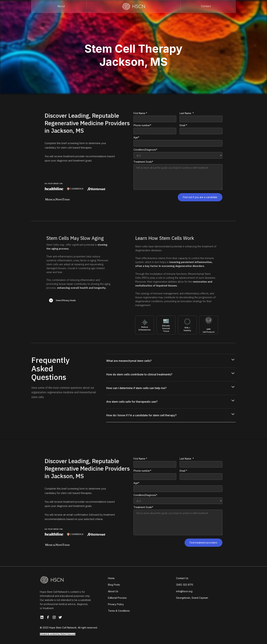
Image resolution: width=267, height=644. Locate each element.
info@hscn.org (184, 591)
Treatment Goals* (143, 162)
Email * (183, 125)
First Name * (140, 113)
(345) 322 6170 (185, 585)
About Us (113, 591)
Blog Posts (114, 585)
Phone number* (142, 125)
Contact (206, 6)
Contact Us (182, 578)
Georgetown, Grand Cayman (192, 598)
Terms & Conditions (119, 611)
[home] (134, 6)
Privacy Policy (116, 604)
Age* (136, 137)
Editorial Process (117, 598)
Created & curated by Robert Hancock (58, 634)
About (61, 6)
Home (111, 578)
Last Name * (187, 113)
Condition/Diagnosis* (145, 150)
